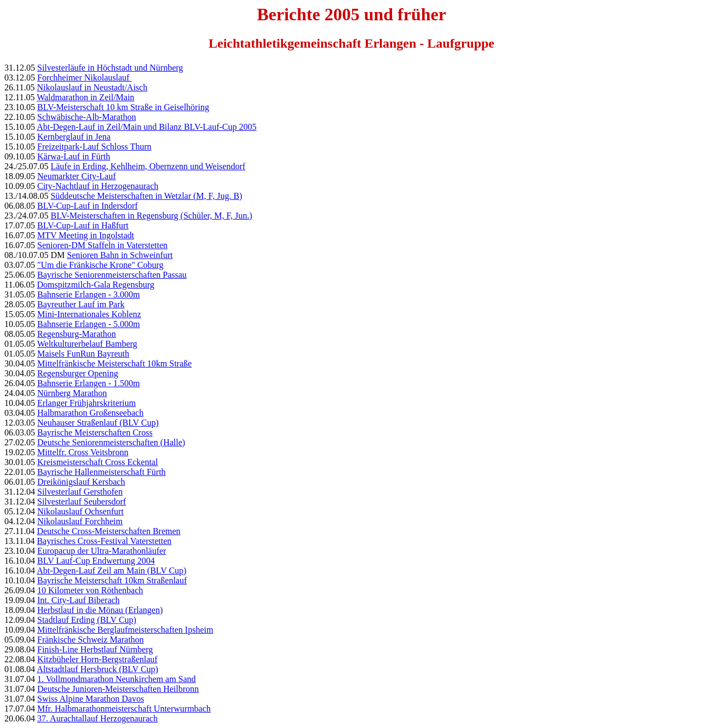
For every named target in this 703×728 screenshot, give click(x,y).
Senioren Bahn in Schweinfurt (120, 255)
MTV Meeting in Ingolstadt (86, 235)
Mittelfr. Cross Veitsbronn (83, 452)
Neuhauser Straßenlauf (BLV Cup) (98, 423)
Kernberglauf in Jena (74, 137)
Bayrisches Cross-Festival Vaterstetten (104, 541)
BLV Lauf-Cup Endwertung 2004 (96, 561)
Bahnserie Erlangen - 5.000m (89, 324)
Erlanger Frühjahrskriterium (87, 403)
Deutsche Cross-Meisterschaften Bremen (108, 531)
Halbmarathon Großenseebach (90, 413)
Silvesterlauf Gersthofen (80, 492)
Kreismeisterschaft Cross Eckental (97, 462)
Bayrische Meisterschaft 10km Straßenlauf (112, 580)
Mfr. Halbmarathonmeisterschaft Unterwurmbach (124, 709)
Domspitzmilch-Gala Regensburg (95, 285)
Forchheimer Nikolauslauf (84, 78)
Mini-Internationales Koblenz (89, 314)
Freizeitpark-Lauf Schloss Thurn (94, 147)
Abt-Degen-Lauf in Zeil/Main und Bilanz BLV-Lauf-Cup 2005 (146, 127)
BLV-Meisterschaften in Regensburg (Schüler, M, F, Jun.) (151, 216)
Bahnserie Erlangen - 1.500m (89, 383)
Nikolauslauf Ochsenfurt (80, 511)
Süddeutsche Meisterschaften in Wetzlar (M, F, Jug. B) (146, 196)
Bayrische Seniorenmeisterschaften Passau (112, 275)
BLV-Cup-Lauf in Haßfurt (83, 225)
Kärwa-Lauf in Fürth (74, 156)
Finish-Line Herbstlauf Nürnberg (95, 649)
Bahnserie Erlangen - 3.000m (89, 294)
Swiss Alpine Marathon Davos (91, 699)
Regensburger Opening (78, 373)
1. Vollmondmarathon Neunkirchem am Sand (117, 679)
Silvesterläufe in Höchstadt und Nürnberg (110, 68)
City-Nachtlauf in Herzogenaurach (98, 186)
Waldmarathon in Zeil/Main (85, 97)
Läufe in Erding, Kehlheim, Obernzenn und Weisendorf (148, 166)
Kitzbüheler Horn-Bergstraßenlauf (97, 659)
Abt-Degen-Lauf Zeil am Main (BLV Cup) (111, 571)
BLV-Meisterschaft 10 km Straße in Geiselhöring (123, 107)
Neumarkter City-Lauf (77, 176)
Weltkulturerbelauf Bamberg (87, 344)
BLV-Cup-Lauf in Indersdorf (88, 206)
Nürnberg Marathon (72, 393)
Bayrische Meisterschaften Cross (95, 432)
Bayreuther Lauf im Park (81, 304)
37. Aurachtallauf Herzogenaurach (97, 718)
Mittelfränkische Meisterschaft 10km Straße (114, 363)
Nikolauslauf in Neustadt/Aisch (92, 87)
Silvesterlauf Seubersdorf (82, 501)
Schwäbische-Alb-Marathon (87, 117)
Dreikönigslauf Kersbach (81, 482)
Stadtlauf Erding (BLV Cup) (87, 620)
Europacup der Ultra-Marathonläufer (102, 551)
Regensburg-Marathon (77, 334)
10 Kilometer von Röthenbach (90, 590)
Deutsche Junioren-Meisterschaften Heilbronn (118, 689)
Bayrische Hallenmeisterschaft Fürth (102, 472)
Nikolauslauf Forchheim (80, 521)
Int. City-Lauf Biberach (79, 600)
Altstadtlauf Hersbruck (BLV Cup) (97, 669)
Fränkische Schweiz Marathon (91, 640)
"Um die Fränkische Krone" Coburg (100, 265)
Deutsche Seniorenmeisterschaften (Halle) (111, 442)
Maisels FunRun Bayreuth (83, 354)
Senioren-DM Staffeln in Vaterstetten (102, 245)
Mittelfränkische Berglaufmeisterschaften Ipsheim (125, 630)
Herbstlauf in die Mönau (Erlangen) (100, 610)
